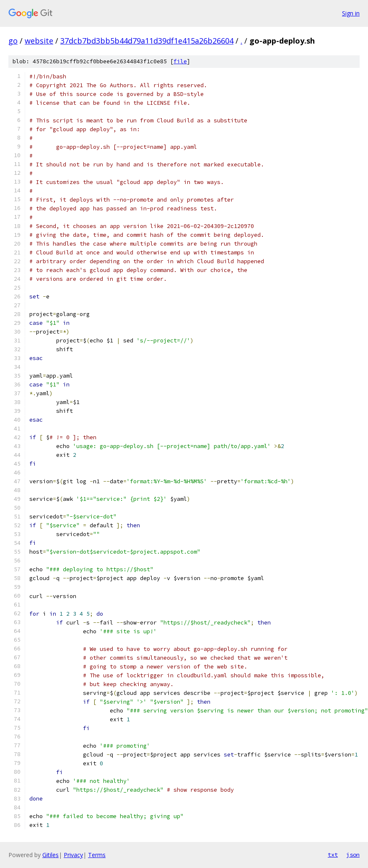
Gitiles (51, 855)
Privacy (73, 855)
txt (333, 855)
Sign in (351, 13)
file (180, 61)
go (13, 41)
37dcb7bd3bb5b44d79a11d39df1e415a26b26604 (147, 41)
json (353, 855)
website (39, 41)
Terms (97, 855)
